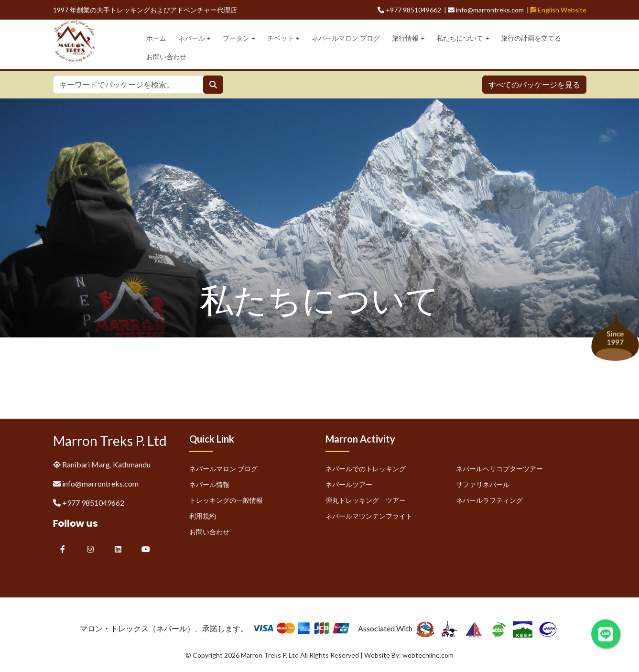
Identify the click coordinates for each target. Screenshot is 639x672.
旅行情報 (408, 38)
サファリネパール (483, 484)
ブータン (239, 38)
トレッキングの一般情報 (226, 500)
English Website (558, 10)
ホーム (156, 38)
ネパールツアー (349, 484)
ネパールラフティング (489, 500)
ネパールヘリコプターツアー (499, 469)
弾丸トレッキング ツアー (366, 500)
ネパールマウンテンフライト (369, 516)
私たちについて (463, 38)
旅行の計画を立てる (531, 38)
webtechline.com (428, 655)
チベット (283, 38)
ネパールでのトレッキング (366, 469)
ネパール (195, 38)
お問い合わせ (166, 57)
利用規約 (203, 516)
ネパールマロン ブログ (346, 38)
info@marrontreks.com (100, 483)
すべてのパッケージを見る (534, 84)
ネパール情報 (209, 484)
